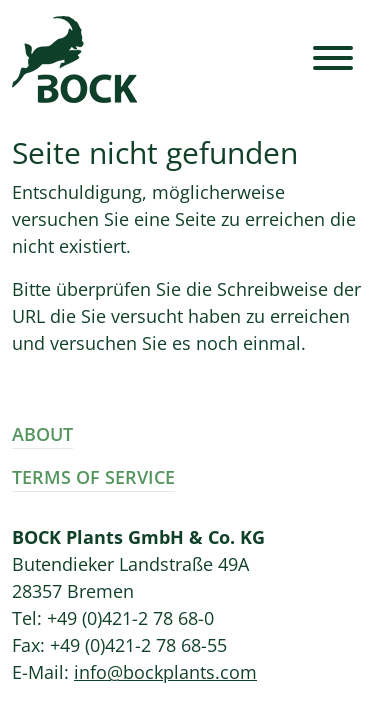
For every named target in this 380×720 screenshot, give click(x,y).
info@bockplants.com (165, 672)
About (42, 434)
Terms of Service (93, 477)
